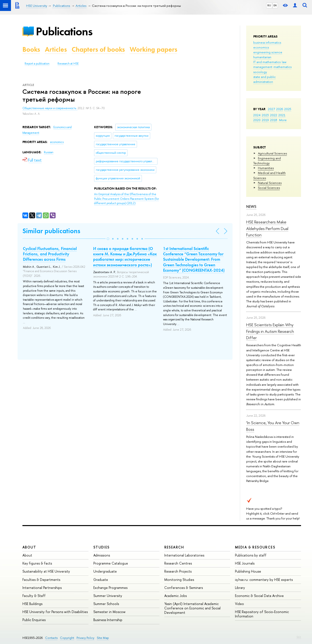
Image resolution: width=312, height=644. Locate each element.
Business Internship (108, 620)
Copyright (67, 638)
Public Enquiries (34, 620)
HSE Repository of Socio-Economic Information (262, 614)
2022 (274, 115)
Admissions (102, 555)
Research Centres (178, 563)
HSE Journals (245, 563)
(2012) (127, 199)
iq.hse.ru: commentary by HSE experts (264, 580)
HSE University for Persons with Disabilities (55, 612)
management (263, 67)
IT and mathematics (267, 62)
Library (240, 588)
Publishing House (248, 571)
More (283, 120)
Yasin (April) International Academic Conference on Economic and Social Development (192, 608)
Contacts (51, 638)
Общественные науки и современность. (50, 108)
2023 (265, 115)
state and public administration (264, 79)
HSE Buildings (32, 604)
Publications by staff (251, 555)
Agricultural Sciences (272, 153)
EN (275, 5)
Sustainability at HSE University (46, 571)
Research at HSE (68, 64)
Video (239, 604)
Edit (299, 637)
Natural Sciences (270, 183)
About (29, 547)
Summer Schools (106, 604)
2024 (257, 115)
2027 (271, 109)
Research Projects (178, 571)
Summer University (108, 596)
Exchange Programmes (110, 588)
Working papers (153, 49)
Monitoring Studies (179, 580)
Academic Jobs (175, 596)
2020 (257, 120)
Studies (102, 547)
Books (31, 49)
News (251, 207)
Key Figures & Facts (37, 563)
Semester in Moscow (109, 612)
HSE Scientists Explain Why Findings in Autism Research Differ (270, 331)
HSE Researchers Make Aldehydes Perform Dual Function (267, 228)
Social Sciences (269, 188)
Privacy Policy (85, 638)
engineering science (268, 52)
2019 (265, 120)
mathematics (283, 67)
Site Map (103, 638)
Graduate (101, 580)
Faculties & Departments (41, 580)
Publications (64, 31)
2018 (274, 120)
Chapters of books (98, 49)
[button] (108, 239)
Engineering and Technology (267, 161)
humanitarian (262, 57)
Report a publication (37, 64)
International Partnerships (42, 588)
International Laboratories (184, 555)
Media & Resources (255, 547)
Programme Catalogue (111, 563)
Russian (49, 152)
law (284, 62)
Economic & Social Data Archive (259, 596)
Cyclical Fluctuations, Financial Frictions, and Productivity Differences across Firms (50, 254)
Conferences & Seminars (184, 588)
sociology (260, 72)
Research (174, 547)
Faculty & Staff (34, 596)
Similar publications (51, 231)
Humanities (266, 168)
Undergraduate (105, 571)
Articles (56, 49)
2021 (282, 115)
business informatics (267, 42)
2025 (288, 109)
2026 (280, 109)
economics (261, 47)
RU (269, 5)
